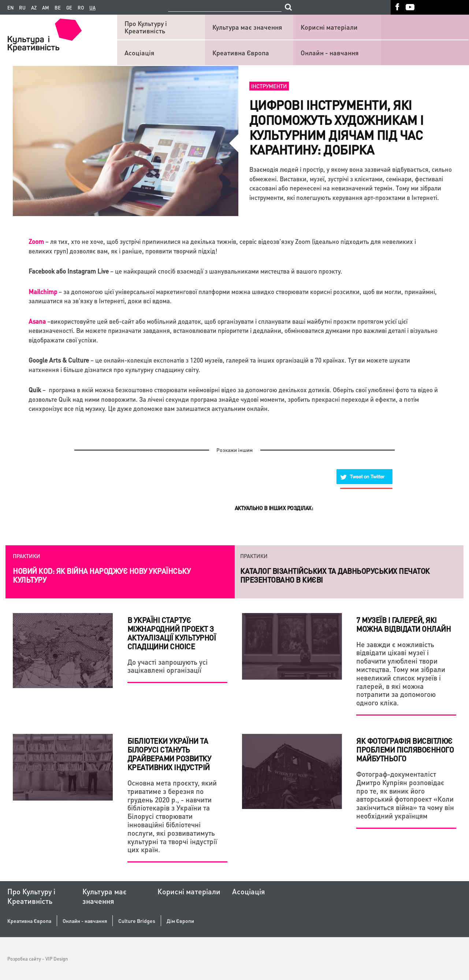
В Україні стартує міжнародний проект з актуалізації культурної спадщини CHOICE (172, 633)
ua (92, 8)
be (58, 8)
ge (69, 8)
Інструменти (269, 86)
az (34, 8)
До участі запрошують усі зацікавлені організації (167, 666)
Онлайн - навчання (330, 53)
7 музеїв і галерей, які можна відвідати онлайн (403, 624)
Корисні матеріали (329, 27)
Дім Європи (180, 921)
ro (81, 8)
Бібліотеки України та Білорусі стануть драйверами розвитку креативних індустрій (169, 754)
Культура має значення (247, 27)
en (10, 8)
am (46, 8)
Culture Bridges (137, 921)
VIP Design (57, 959)
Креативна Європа (241, 53)
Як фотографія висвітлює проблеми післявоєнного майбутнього (405, 750)
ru (22, 8)
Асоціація (139, 53)
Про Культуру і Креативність (146, 27)
